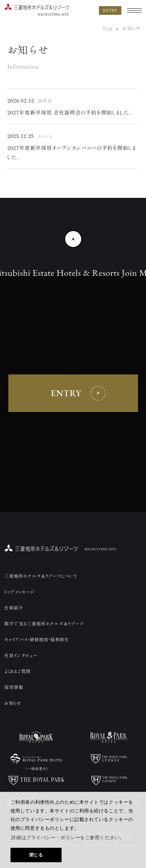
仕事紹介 (14, 607)
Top (107, 28)
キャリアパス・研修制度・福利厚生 (37, 639)
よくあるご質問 (18, 671)
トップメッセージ (19, 592)
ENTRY (110, 10)
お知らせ (132, 28)
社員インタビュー (21, 655)
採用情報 (14, 687)
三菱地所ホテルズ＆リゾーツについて (41, 576)
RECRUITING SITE (101, 549)
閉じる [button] (36, 855)
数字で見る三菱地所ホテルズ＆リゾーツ (44, 623)
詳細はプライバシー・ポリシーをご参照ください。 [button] (68, 837)
